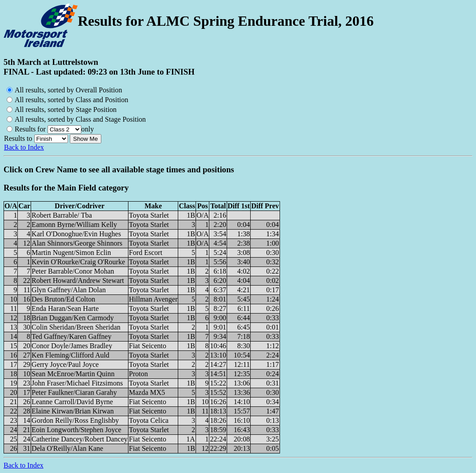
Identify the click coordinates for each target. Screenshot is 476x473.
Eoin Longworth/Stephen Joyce (76, 430)
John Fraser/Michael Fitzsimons (77, 383)
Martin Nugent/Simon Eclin (71, 252)
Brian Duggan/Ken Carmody (73, 318)
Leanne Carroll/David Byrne (72, 402)
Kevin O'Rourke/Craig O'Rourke (78, 262)
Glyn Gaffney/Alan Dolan (69, 290)
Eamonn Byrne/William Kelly (74, 225)
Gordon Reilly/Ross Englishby (75, 420)
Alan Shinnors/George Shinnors (77, 243)
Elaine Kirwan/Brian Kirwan (73, 411)
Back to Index (24, 147)
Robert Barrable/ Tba (62, 215)
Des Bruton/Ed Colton (63, 299)
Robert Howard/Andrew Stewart (78, 280)
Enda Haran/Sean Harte (65, 308)
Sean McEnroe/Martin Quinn (73, 374)
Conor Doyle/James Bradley (72, 346)
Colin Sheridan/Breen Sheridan (76, 327)
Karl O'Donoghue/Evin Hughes (76, 234)
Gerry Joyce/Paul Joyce (65, 364)
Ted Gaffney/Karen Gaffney (72, 336)
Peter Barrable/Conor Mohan (73, 271)
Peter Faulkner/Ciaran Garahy (74, 392)
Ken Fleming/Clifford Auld (70, 355)
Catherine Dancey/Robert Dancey (80, 439)
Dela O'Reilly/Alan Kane (67, 448)
